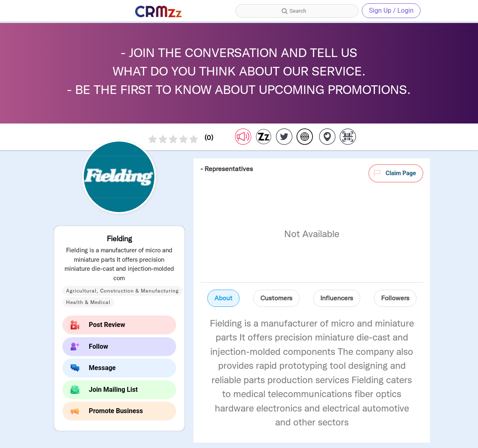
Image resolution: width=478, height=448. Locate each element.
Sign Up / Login (391, 10)
